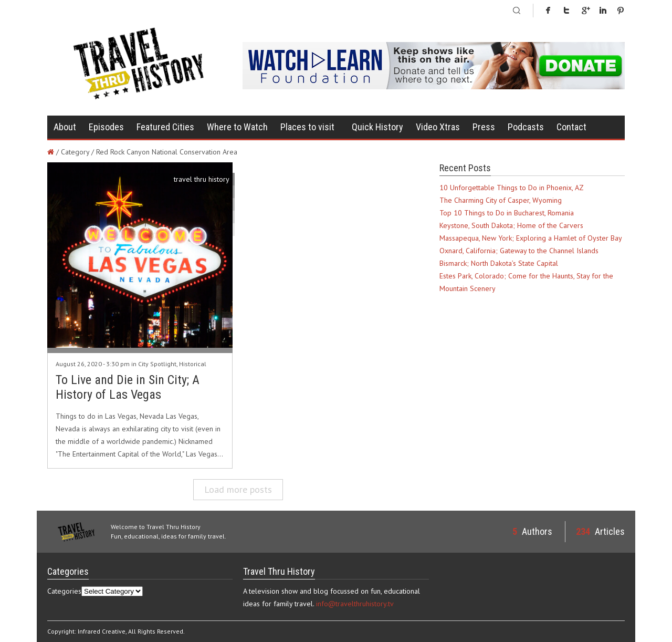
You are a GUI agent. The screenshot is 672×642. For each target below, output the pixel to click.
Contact (571, 127)
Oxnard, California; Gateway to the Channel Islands (519, 251)
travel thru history (202, 179)
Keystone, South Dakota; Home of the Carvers (511, 225)
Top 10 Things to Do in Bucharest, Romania (507, 213)
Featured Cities (165, 127)
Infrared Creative (102, 631)
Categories (64, 591)
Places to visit (307, 127)
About (65, 127)
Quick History (377, 127)
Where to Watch (237, 127)
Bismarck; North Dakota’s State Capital (499, 263)
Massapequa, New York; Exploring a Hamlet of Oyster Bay (531, 238)
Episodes (106, 127)
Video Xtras (438, 127)
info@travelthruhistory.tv (355, 604)
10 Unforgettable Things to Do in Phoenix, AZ (512, 188)
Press (484, 127)
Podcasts (526, 127)
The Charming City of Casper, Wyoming (501, 200)
